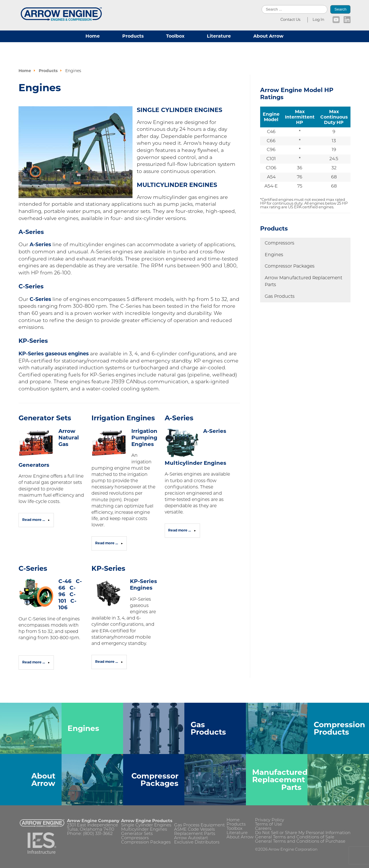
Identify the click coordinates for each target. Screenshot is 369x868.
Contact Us (290, 20)
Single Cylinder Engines (146, 825)
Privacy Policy (270, 820)
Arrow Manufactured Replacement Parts (303, 282)
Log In (318, 20)
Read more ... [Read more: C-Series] (34, 662)
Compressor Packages (290, 266)
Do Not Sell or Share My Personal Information (303, 833)
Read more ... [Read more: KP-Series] (107, 662)
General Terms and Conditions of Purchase (300, 842)
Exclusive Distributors (197, 842)
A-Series (40, 244)
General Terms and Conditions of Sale (295, 837)
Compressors (280, 243)
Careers (263, 829)
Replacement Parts (195, 834)
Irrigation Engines (123, 418)
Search (341, 9)
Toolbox (175, 36)
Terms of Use (269, 825)
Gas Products (280, 297)
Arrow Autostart (191, 838)
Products (133, 36)
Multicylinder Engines (144, 830)
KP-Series (108, 568)
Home (93, 36)
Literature (219, 36)
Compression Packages (146, 842)
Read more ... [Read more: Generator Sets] (34, 520)
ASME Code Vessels (194, 830)
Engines (274, 255)
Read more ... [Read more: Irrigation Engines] (107, 543)
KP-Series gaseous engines (54, 353)
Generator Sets (45, 418)
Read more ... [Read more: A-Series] (180, 530)
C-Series (40, 299)
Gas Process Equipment (199, 825)
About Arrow (268, 36)
